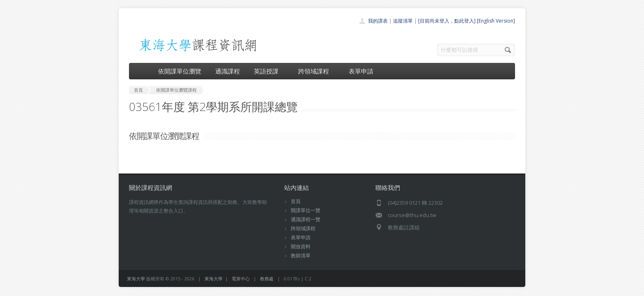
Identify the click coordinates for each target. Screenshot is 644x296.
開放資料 (301, 246)
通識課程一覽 (306, 219)
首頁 (296, 201)
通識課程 (228, 71)
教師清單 (301, 256)
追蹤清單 (403, 21)
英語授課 (269, 71)
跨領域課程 (316, 71)
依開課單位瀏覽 (180, 71)
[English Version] (496, 21)
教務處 (267, 279)
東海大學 (136, 279)
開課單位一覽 (306, 210)
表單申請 (361, 71)
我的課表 (378, 21)
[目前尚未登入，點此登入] (447, 21)
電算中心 (241, 279)
